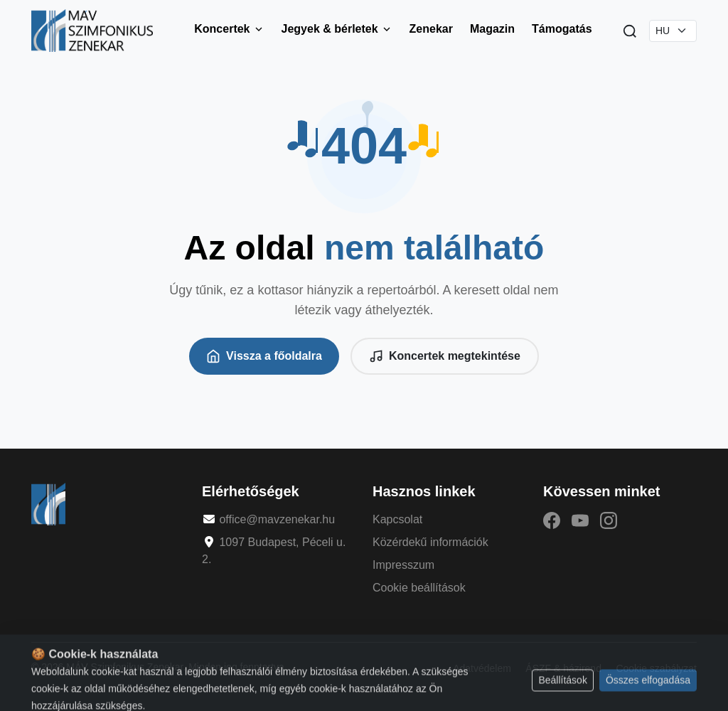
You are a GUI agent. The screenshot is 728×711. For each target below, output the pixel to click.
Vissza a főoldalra (264, 356)
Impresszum (403, 565)
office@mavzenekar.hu (277, 519)
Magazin (492, 29)
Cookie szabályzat (656, 668)
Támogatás (562, 29)
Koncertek (229, 29)
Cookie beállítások (419, 588)
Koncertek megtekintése (445, 356)
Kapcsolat (397, 519)
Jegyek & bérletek (337, 29)
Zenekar (431, 29)
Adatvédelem (482, 668)
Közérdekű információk (430, 542)
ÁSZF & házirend (563, 668)
